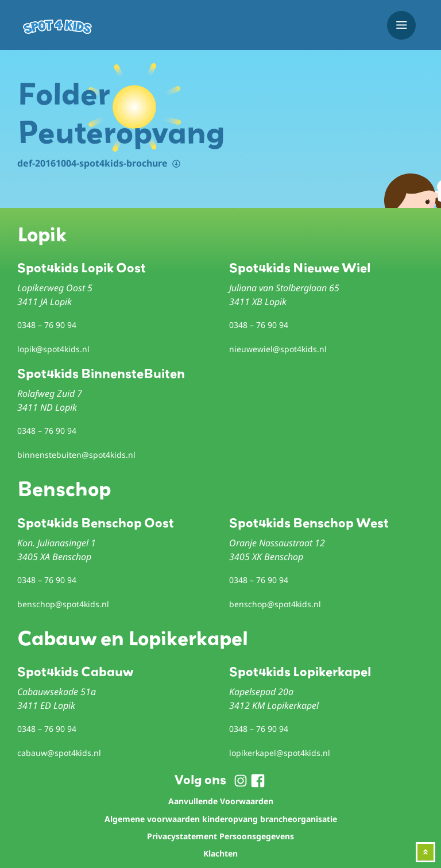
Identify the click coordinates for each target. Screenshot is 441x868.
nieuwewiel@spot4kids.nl (278, 349)
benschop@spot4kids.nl (63, 604)
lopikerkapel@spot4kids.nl (280, 753)
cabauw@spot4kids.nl (59, 753)
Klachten (220, 853)
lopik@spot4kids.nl (53, 349)
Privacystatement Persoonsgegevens (220, 836)
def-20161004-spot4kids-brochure (92, 163)
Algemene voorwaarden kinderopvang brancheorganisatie (221, 819)
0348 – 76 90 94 (47, 325)
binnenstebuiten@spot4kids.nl (76, 455)
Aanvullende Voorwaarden (221, 801)
